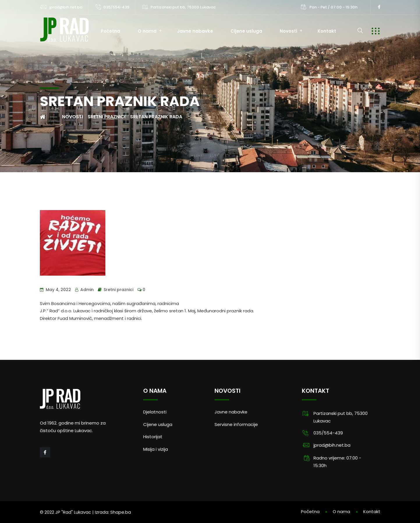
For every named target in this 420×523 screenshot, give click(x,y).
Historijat (153, 437)
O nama (147, 31)
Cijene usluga (246, 31)
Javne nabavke (195, 31)
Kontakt (327, 31)
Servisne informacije (236, 424)
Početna (110, 31)
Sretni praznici (118, 290)
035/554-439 (116, 7)
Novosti (288, 31)
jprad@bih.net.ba (66, 7)
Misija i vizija (156, 449)
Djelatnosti (155, 412)
